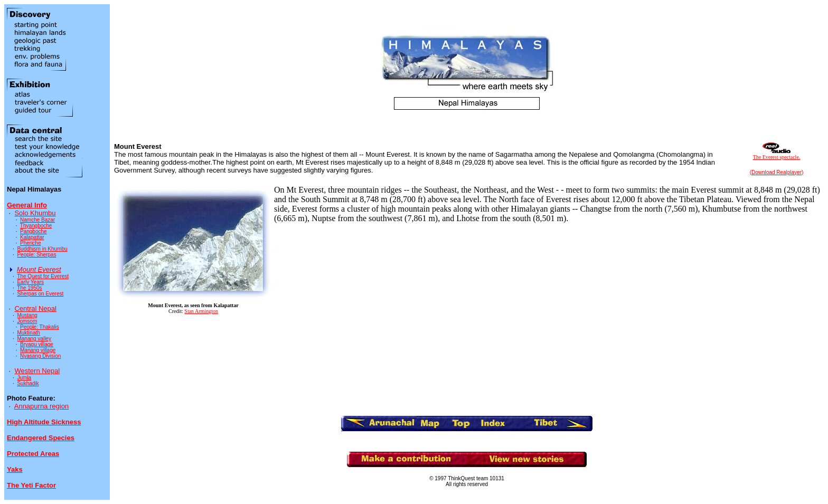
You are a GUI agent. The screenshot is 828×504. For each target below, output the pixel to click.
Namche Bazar (37, 220)
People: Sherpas (36, 255)
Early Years (30, 282)
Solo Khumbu (35, 213)
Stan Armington (201, 311)
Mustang (27, 315)
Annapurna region (41, 406)
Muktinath (28, 333)
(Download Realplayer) (777, 172)
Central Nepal (35, 308)
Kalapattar (32, 237)
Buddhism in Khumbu (42, 249)
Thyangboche (36, 226)
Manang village (38, 350)
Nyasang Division (40, 356)
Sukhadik (28, 383)
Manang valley (34, 339)
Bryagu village (37, 344)
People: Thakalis (40, 327)
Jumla (24, 378)
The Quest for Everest (43, 276)
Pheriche (30, 243)
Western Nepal (37, 371)
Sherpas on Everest (40, 294)
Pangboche (34, 231)
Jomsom (27, 321)
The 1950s (29, 288)
